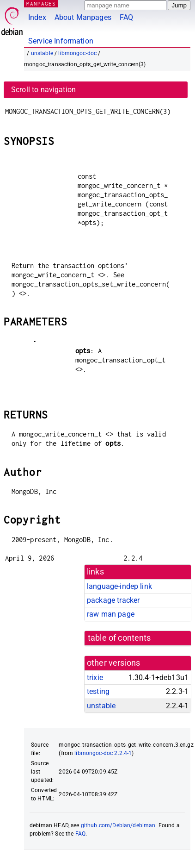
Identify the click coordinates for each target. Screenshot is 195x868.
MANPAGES (41, 3)
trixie (95, 678)
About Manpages (83, 17)
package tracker (113, 600)
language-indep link (119, 586)
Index (37, 17)
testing (98, 691)
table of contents (119, 638)
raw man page (111, 614)
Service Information (61, 41)
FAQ (126, 17)
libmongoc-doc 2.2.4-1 (103, 753)
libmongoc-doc (77, 53)
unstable (42, 53)
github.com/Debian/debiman (118, 825)
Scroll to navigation (43, 90)
